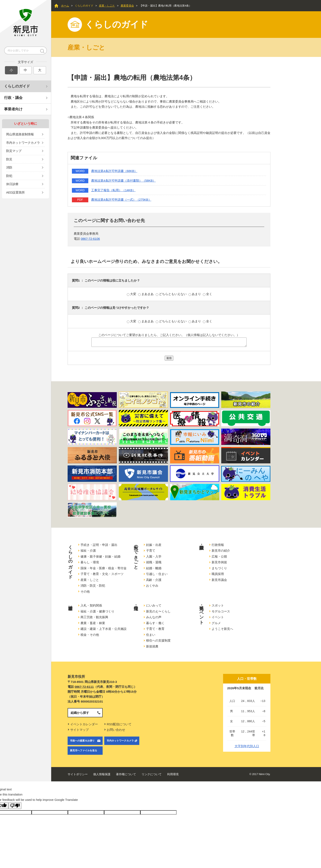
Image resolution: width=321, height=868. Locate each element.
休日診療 (12, 184)
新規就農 (152, 646)
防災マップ (14, 151)
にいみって (154, 605)
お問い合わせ (116, 730)
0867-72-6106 (90, 239)
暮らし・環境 (90, 562)
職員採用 (218, 574)
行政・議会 (13, 98)
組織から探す (80, 713)
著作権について (126, 774)
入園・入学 (154, 556)
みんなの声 (154, 617)
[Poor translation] (15, 806)
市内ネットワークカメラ (23, 143)
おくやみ (152, 586)
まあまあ (146, 294)
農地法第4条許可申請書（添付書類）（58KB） (123, 181)
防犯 (9, 176)
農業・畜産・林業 (93, 623)
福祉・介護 (88, 551)
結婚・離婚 (154, 568)
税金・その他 (90, 635)
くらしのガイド (17, 86)
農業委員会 (127, 6)
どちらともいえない (172, 294)
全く (208, 294)
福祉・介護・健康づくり (97, 611)
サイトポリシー (78, 774)
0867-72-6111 (84, 687)
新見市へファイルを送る (84, 750)
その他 (85, 591)
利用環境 (173, 774)
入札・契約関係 (91, 605)
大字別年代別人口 (247, 746)
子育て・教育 (155, 629)
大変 (132, 294)
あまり (195, 294)
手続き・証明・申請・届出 (99, 545)
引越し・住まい (157, 574)
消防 (9, 167)
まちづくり (219, 568)
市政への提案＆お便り (82, 741)
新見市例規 (219, 562)
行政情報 (218, 545)
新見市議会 (219, 580)
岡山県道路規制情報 (20, 134)
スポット (218, 605)
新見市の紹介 (221, 551)
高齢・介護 (154, 580)
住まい (151, 635)
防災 (9, 159)
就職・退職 (154, 562)
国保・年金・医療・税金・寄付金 (104, 568)
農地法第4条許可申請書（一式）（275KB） (121, 200)
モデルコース (221, 611)
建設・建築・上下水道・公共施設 (104, 629)
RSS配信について (119, 724)
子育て (151, 551)
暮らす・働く (155, 623)
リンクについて (152, 774)
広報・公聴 (219, 556)
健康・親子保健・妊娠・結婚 (100, 556)
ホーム (65, 6)
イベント (218, 617)
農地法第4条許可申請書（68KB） (114, 171)
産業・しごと (107, 6)
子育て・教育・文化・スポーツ (102, 574)
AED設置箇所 (15, 192)
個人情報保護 (102, 774)
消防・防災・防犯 (93, 586)
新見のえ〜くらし (158, 611)
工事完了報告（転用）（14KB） (113, 190)
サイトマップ (79, 730)
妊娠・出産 (154, 545)
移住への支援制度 (158, 640)
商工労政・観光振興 (94, 617)
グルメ (216, 623)
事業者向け (13, 109)
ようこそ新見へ (222, 629)
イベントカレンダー (84, 724)
